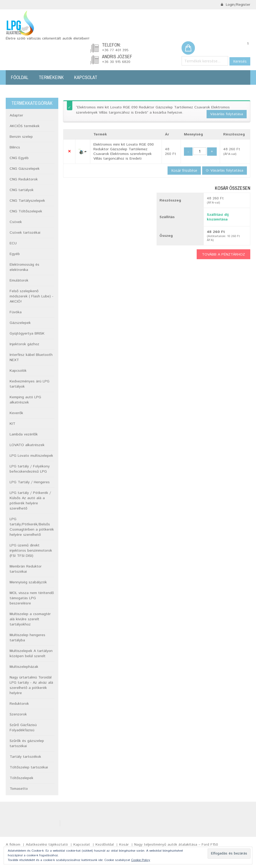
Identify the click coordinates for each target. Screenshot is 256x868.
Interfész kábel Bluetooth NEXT (31, 357)
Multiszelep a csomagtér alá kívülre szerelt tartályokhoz (30, 619)
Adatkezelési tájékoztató (47, 845)
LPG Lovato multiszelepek (31, 456)
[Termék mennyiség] (200, 151)
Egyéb (15, 254)
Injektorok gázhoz (24, 344)
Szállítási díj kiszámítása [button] (218, 217)
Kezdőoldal (105, 845)
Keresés (240, 61)
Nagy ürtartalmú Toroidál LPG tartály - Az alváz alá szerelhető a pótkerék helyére (31, 685)
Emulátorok (19, 280)
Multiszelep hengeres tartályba (27, 638)
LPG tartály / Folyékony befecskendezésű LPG (30, 469)
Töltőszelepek (21, 778)
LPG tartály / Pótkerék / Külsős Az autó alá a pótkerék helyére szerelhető (30, 501)
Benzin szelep (21, 137)
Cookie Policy (141, 860)
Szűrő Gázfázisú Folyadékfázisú (23, 728)
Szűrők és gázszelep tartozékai (27, 743)
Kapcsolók (18, 371)
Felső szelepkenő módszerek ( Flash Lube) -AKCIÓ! (31, 296)
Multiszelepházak (24, 667)
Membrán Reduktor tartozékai (26, 569)
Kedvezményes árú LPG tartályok (30, 384)
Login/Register (235, 5)
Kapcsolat (86, 77)
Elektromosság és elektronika (24, 267)
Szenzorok (18, 714)
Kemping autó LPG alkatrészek (25, 400)
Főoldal (20, 77)
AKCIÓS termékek (25, 126)
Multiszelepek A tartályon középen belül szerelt (31, 654)
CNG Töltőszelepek (26, 211)
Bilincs (15, 147)
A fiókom (13, 845)
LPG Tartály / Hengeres (30, 482)
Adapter (16, 115)
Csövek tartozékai (25, 233)
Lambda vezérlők (24, 434)
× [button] (69, 152)
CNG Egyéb (19, 158)
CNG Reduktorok (24, 179)
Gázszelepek (20, 323)
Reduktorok (19, 704)
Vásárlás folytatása (227, 114)
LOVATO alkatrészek (27, 445)
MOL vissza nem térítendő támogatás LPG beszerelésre (32, 598)
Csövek (16, 222)
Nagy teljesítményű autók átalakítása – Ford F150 (176, 845)
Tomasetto (19, 789)
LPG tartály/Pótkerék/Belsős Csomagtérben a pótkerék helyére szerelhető (32, 527)
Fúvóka (16, 312)
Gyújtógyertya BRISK (27, 334)
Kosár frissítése (184, 170)
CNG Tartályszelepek (27, 201)
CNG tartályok (22, 190)
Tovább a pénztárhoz (223, 254)
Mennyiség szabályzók (28, 582)
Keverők (16, 413)
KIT (12, 424)
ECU (13, 243)
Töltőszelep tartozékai (29, 767)
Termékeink (51, 77)
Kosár (124, 845)
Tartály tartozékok (25, 757)
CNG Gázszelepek (25, 169)
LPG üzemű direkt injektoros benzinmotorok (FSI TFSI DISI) (31, 551)
